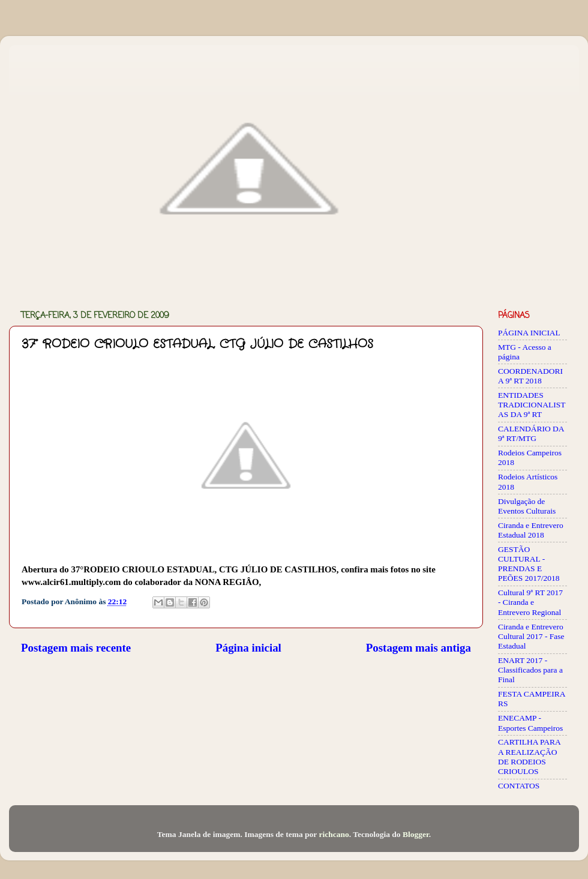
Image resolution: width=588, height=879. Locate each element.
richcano (334, 834)
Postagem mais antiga (418, 648)
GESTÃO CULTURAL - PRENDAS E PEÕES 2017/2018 (529, 564)
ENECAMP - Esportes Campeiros (530, 723)
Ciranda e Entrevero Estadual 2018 (531, 530)
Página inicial (248, 648)
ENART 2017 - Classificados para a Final (530, 670)
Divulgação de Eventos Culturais (527, 506)
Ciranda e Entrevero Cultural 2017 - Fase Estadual (531, 636)
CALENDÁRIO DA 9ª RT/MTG (531, 433)
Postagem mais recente (76, 648)
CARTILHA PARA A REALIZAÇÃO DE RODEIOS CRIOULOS (529, 757)
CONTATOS (519, 786)
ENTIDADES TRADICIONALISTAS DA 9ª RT (532, 405)
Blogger (416, 834)
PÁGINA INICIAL (529, 333)
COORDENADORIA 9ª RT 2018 (530, 376)
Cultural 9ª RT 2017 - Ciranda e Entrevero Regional (530, 602)
